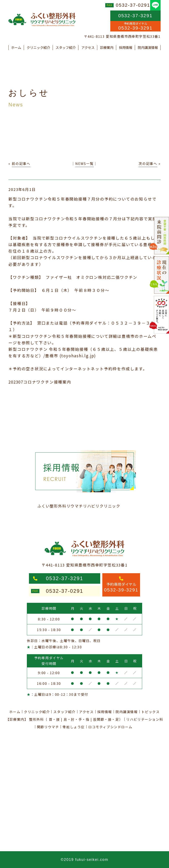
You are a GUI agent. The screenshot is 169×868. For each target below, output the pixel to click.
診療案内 (107, 47)
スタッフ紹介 (66, 47)
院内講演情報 (148, 47)
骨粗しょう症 (74, 727)
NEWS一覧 (84, 164)
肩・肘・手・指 (76, 719)
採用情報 (126, 47)
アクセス (88, 47)
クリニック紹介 (38, 47)
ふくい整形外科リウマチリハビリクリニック (79, 506)
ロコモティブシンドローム (110, 727)
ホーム (16, 47)
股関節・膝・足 (106, 719)
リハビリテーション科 (145, 719)
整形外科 (36, 719)
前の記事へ (21, 164)
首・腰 (54, 719)
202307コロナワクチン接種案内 (40, 382)
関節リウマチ (48, 727)
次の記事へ (148, 164)
